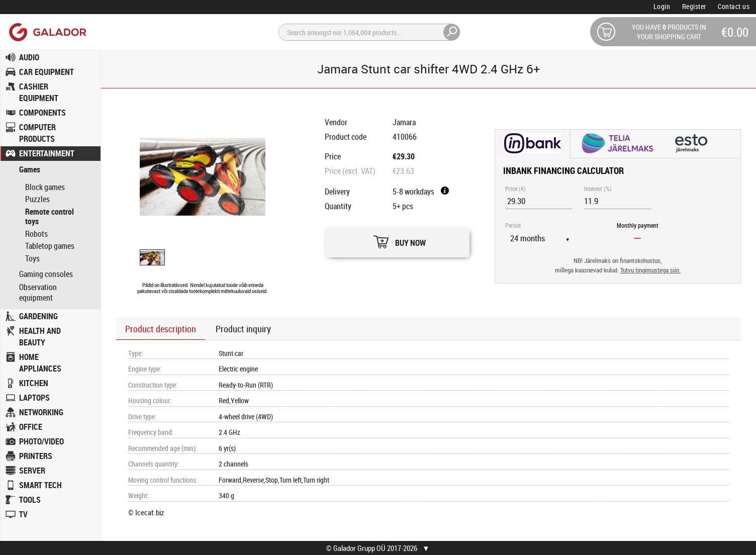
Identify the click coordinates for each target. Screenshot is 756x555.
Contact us (734, 6)
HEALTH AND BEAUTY (40, 337)
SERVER (32, 471)
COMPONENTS (42, 113)
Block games (45, 187)
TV (23, 514)
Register (694, 6)
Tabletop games (50, 246)
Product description (161, 329)
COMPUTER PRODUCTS (37, 133)
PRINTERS (36, 456)
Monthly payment (638, 225)
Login (662, 6)
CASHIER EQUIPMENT (39, 92)
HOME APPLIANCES (40, 363)
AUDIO (29, 57)
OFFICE (31, 427)
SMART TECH (40, 485)
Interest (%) (598, 189)
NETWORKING (41, 412)
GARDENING (38, 316)
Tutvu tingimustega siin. (650, 270)
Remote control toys (50, 217)
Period (513, 225)
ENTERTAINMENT (47, 153)
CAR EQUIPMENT (46, 72)
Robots (36, 234)
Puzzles (37, 199)
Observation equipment (38, 293)
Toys (32, 258)
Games (30, 170)
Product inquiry (243, 329)
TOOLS (30, 500)
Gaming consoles (46, 274)
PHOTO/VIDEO (41, 441)
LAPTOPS (34, 398)
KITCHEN (34, 383)
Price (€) (515, 189)
